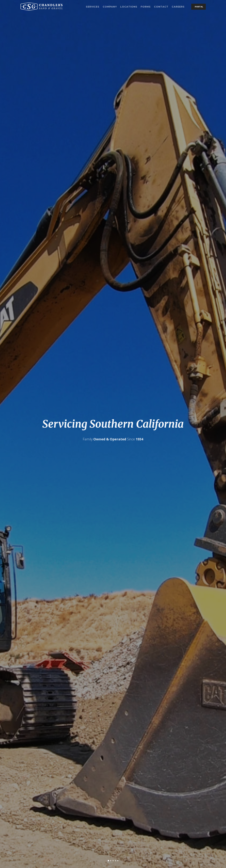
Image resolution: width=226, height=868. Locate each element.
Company (110, 7)
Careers (178, 7)
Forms (146, 7)
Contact (161, 7)
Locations (129, 7)
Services (93, 7)
